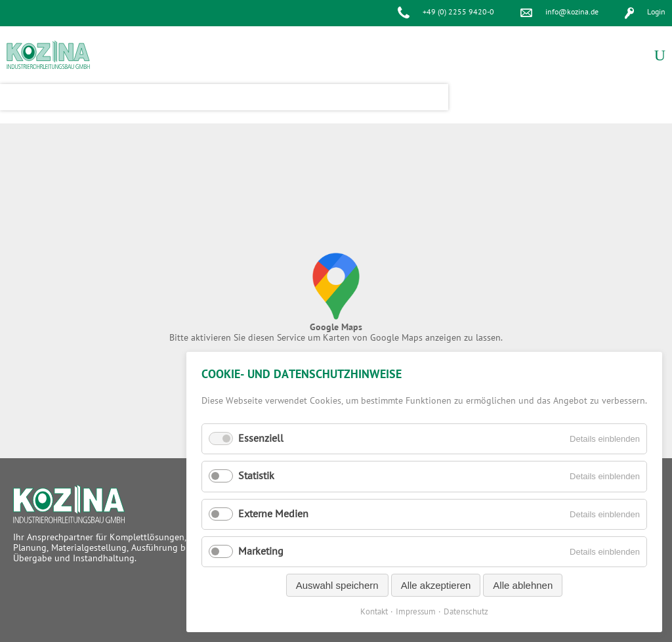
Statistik (256, 476)
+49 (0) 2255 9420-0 (458, 12)
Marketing (261, 551)
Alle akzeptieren (436, 585)
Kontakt (374, 612)
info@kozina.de (572, 12)
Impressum (416, 612)
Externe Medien (273, 514)
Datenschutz (466, 612)
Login (656, 12)
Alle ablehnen (523, 585)
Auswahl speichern (337, 585)
